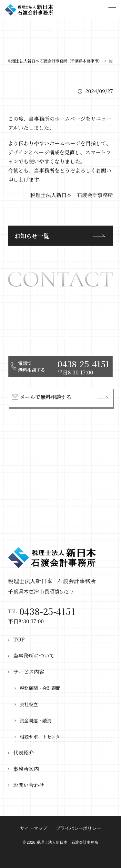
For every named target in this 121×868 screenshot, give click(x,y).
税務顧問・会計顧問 (40, 688)
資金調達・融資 (35, 720)
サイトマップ (34, 828)
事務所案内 (26, 769)
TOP (19, 639)
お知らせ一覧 (32, 236)
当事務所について (34, 656)
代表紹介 (24, 753)
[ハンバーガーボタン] (112, 10)
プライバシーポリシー (78, 828)
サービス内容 (29, 672)
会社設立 (29, 704)
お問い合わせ (29, 785)
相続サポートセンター (42, 737)
